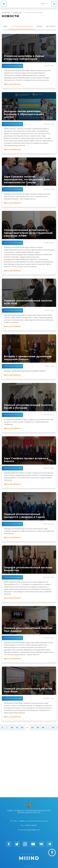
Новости (17, 13)
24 (33, 728)
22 (22, 728)
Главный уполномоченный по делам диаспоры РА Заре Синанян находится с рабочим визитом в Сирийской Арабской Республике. (29, 531)
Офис (40, 26)
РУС (43, 4)
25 (38, 728)
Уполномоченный (22, 26)
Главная (6, 13)
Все (6, 26)
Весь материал (12, 84)
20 (12, 728)
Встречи (51, 26)
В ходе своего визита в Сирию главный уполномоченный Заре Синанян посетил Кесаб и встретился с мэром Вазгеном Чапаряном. (29, 422)
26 (43, 728)
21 (17, 728)
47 (53, 728)
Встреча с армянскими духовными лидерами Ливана (25, 371)
